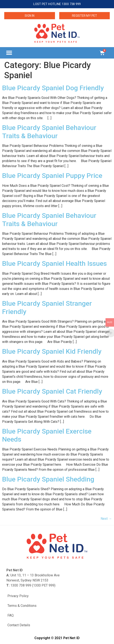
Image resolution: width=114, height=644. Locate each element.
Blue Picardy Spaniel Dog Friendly (53, 88)
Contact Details (19, 625)
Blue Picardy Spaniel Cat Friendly (52, 391)
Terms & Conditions (22, 606)
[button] (9, 53)
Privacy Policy (18, 596)
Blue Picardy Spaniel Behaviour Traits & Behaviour (49, 132)
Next (106, 519)
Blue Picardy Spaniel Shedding (48, 479)
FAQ (11, 615)
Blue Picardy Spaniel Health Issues (54, 263)
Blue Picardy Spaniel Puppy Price (52, 176)
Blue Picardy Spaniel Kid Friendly (52, 351)
